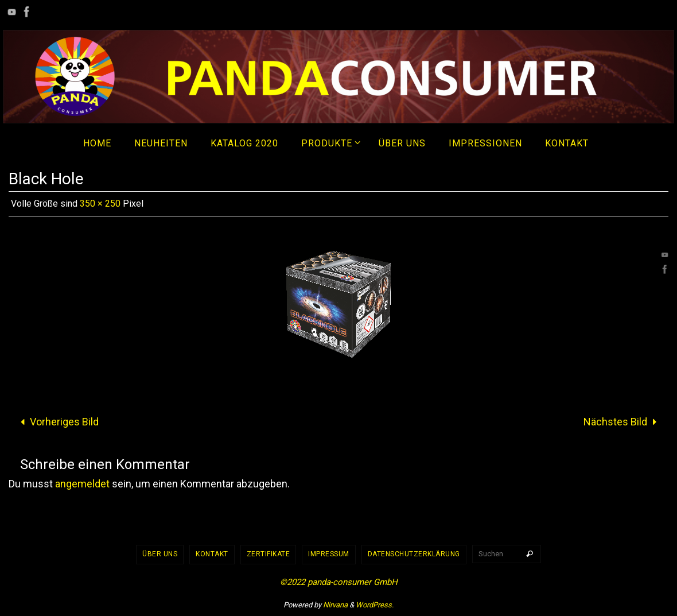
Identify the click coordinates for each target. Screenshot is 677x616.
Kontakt (212, 554)
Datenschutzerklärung (414, 554)
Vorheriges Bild (57, 422)
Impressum (329, 554)
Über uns (160, 554)
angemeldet (82, 484)
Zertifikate (269, 554)
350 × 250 (100, 204)
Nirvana (335, 605)
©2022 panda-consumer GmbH (339, 582)
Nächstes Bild (622, 422)
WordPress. (375, 605)
